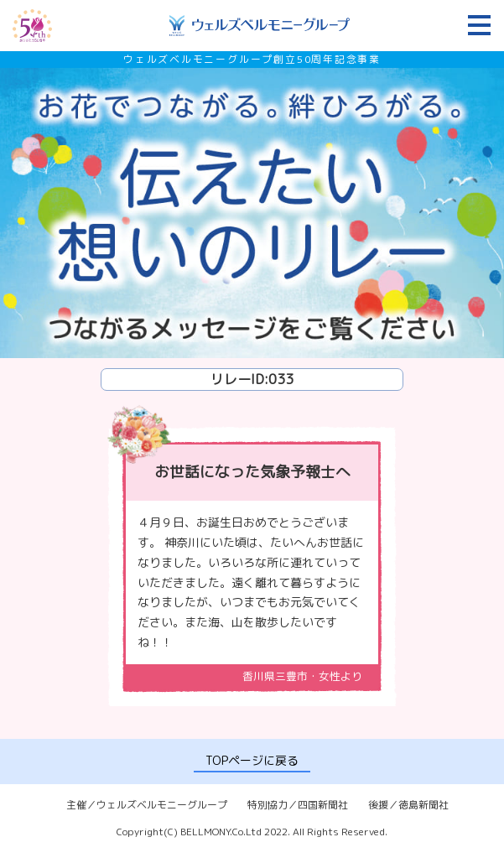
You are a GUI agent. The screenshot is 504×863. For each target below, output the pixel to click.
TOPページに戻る (252, 760)
